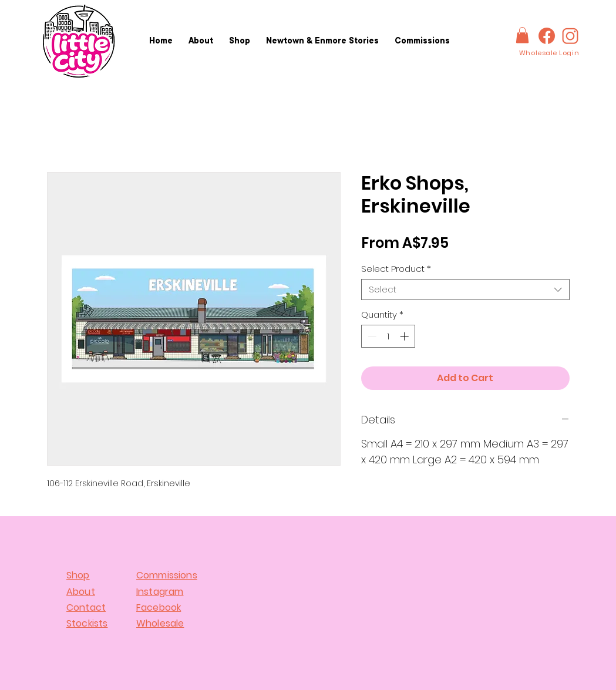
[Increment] (405, 336)
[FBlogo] (547, 36)
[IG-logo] (570, 36)
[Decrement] (371, 336)
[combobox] (465, 290)
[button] (522, 35)
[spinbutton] (388, 336)
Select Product (396, 269)
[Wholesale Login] (549, 53)
